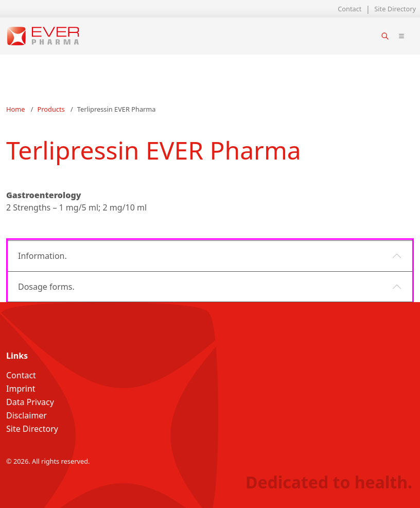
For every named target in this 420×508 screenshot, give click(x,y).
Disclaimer (27, 415)
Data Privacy (30, 402)
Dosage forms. (46, 287)
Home (15, 109)
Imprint (21, 389)
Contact (349, 9)
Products (51, 109)
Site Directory (395, 9)
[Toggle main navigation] (401, 36)
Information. (42, 256)
